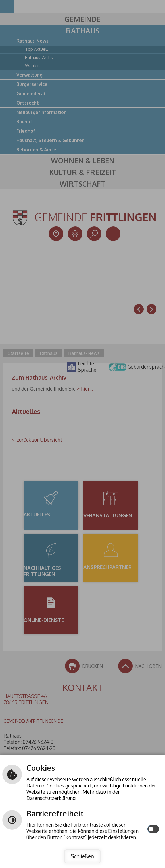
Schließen (82, 856)
